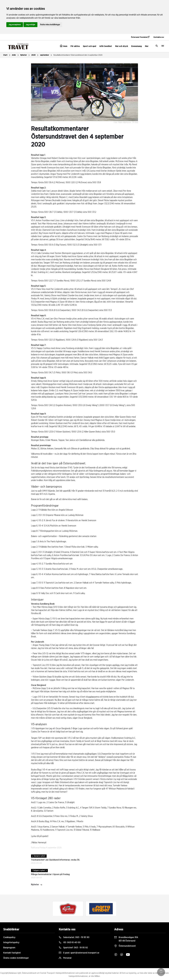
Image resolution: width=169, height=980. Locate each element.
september (46, 55)
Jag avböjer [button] (30, 25)
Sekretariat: (74, 937)
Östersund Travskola (140, 37)
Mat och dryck (122, 46)
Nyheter (25, 55)
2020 (35, 55)
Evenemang (136, 46)
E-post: (79, 953)
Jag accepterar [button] (15, 25)
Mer (147, 46)
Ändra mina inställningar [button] (50, 25)
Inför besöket (106, 46)
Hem (64, 46)
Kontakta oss (159, 37)
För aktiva (75, 46)
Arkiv (16, 55)
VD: (70, 943)
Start (7, 55)
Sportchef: (73, 948)
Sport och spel (90, 46)
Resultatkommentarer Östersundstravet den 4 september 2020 (78, 55)
